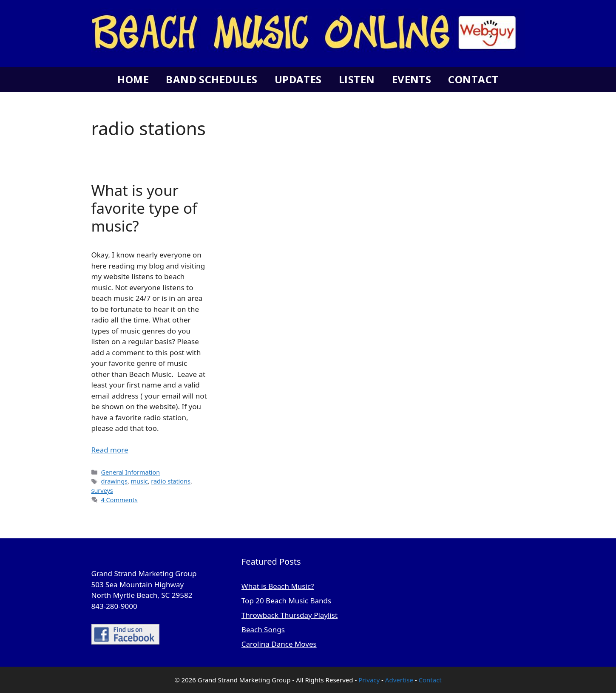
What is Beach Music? (278, 586)
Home (133, 79)
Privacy (369, 680)
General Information (131, 472)
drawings (114, 481)
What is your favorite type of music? (145, 208)
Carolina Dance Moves (279, 644)
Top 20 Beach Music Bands (286, 601)
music (139, 481)
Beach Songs (263, 629)
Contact (473, 79)
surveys (102, 491)
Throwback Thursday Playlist (290, 615)
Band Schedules (211, 79)
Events (412, 79)
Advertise (399, 680)
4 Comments (119, 500)
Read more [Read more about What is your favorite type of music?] (110, 450)
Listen (357, 79)
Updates (298, 79)
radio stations (171, 481)
